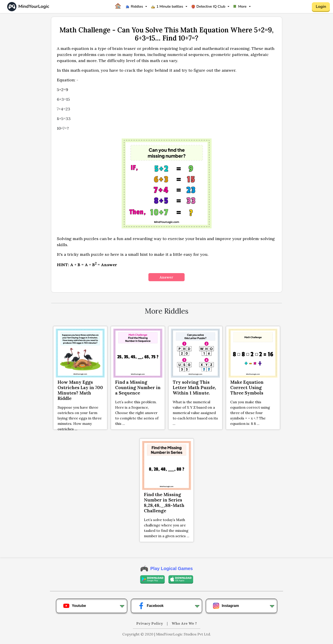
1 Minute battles (167, 7)
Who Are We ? (184, 623)
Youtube (75, 606)
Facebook (151, 606)
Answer (166, 277)
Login (321, 7)
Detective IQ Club (208, 7)
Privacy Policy (150, 623)
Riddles (134, 7)
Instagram (226, 606)
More (240, 7)
